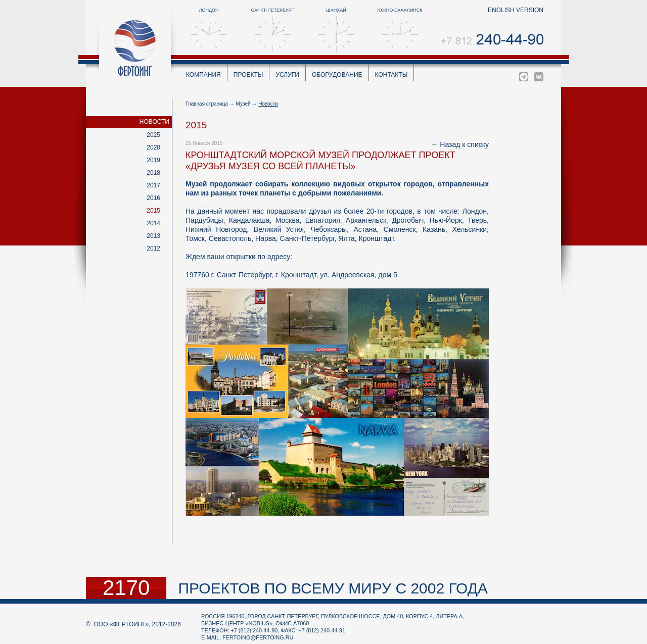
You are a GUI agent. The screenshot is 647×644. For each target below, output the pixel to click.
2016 (153, 198)
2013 (153, 236)
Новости (154, 122)
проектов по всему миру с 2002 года (333, 588)
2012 (153, 249)
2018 (153, 173)
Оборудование (337, 75)
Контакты (391, 75)
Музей (243, 104)
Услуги (287, 75)
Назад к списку (464, 144)
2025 (153, 135)
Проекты (248, 75)
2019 (153, 160)
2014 (153, 223)
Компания (203, 75)
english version (516, 10)
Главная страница (207, 104)
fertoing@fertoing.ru (258, 637)
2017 (153, 185)
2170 (126, 588)
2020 (153, 147)
